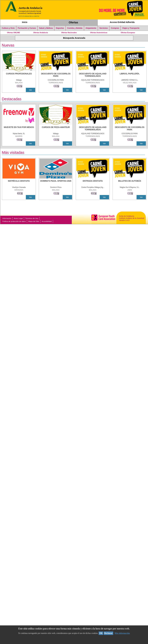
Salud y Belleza (46, 28)
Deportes (60, 28)
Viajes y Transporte (131, 28)
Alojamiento (91, 28)
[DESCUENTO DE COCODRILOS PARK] (56, 75)
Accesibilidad (47, 221)
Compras (115, 28)
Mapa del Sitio (34, 221)
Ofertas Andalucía (41, 33)
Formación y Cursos (27, 28)
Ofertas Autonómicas (99, 33)
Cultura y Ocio (8, 28)
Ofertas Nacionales (69, 33)
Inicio (25, 22)
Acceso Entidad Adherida (122, 22)
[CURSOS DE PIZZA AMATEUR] (56, 129)
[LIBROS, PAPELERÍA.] (130, 75)
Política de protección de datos (14, 221)
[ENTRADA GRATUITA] (93, 182)
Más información (122, 633)
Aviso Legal (18, 218)
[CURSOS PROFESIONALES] (19, 75)
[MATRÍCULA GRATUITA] (19, 182)
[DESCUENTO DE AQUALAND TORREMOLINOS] (93, 75)
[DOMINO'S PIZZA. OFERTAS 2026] (56, 182)
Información (7, 218)
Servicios (104, 28)
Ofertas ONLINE (13, 33)
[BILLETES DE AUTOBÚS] (130, 182)
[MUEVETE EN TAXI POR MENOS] (19, 129)
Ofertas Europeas (128, 33)
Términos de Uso (32, 218)
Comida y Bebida (75, 28)
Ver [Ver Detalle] (31, 90)
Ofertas (73, 22)
